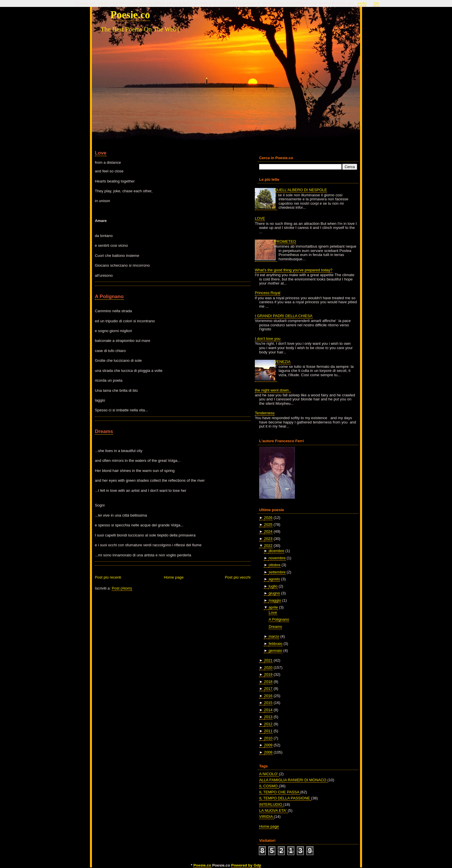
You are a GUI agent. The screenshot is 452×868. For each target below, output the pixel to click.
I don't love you (268, 339)
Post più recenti (108, 577)
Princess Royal (268, 293)
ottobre (275, 565)
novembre (277, 558)
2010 (268, 738)
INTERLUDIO (271, 804)
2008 (268, 752)
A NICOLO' (269, 774)
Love (101, 153)
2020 (268, 668)
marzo (274, 636)
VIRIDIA (267, 817)
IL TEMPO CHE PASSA (280, 792)
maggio (275, 600)
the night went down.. (273, 390)
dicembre (276, 551)
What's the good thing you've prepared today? (294, 270)
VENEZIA (282, 362)
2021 (268, 660)
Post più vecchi (238, 577)
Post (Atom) (122, 588)
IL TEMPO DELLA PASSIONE (285, 798)
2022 (268, 546)
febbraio (276, 644)
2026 (268, 518)
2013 (268, 717)
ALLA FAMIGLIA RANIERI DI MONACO (293, 780)
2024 (268, 531)
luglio (273, 586)
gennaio (275, 650)
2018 (268, 682)
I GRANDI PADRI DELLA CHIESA (284, 316)
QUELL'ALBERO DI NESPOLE (301, 190)
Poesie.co (130, 15)
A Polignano (109, 296)
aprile (273, 607)
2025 (268, 525)
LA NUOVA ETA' (273, 810)
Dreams (104, 431)
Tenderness (265, 413)
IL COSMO (269, 786)
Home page (174, 577)
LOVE (260, 218)
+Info (362, 3)
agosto (274, 579)
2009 (268, 745)
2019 (268, 674)
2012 (268, 724)
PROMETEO (285, 241)
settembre (277, 572)
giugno (274, 593)
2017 (268, 689)
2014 (268, 710)
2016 (268, 696)
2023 (268, 539)
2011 (268, 731)
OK (376, 3)
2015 (268, 703)
